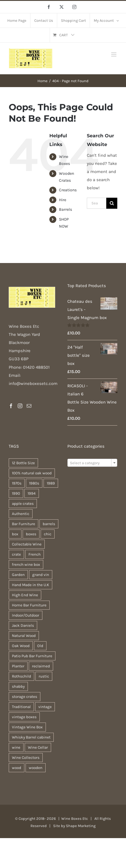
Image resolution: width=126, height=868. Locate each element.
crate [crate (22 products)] (16, 554)
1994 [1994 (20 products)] (32, 493)
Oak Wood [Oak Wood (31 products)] (21, 646)
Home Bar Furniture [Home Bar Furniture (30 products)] (29, 605)
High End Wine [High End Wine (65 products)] (25, 595)
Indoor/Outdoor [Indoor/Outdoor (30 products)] (26, 615)
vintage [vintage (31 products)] (45, 707)
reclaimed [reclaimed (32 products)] (41, 666)
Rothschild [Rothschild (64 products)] (21, 676)
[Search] (112, 203)
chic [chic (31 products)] (48, 534)
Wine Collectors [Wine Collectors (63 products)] (26, 758)
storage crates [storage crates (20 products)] (25, 697)
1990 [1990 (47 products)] (16, 493)
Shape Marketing (81, 826)
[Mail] (29, 406)
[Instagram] (20, 406)
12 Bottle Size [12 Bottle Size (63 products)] (23, 463)
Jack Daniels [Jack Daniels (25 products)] (23, 625)
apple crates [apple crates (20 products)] (23, 504)
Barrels (65, 209)
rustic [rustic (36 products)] (44, 676)
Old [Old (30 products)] (40, 646)
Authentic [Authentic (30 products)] (21, 514)
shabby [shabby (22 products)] (18, 686)
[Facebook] (11, 406)
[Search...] (97, 203)
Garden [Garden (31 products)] (18, 575)
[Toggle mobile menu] (114, 54)
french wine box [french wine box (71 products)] (26, 564)
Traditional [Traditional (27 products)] (21, 707)
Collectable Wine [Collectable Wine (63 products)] (27, 544)
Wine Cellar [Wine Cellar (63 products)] (38, 747)
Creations (68, 190)
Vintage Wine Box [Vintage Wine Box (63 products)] (27, 727)
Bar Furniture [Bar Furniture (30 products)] (24, 524)
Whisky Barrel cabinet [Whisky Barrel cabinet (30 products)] (31, 737)
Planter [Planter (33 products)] (18, 666)
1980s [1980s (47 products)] (34, 483)
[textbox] (92, 463)
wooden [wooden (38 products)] (36, 768)
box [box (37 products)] (15, 534)
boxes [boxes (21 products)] (31, 534)
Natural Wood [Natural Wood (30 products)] (24, 636)
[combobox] (92, 463)
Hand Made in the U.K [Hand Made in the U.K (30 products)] (30, 585)
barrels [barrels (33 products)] (49, 524)
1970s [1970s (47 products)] (17, 483)
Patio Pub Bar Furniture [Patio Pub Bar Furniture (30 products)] (32, 656)
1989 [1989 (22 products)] (51, 483)
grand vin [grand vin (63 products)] (41, 575)
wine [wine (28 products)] (16, 747)
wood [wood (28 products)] (17, 768)
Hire (63, 200)
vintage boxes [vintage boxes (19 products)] (24, 717)
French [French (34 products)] (35, 554)
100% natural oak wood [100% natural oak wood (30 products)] (32, 473)
